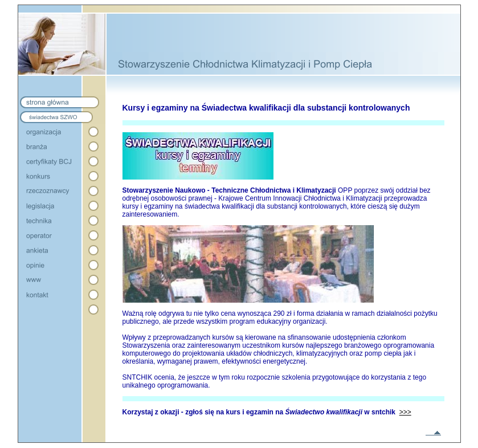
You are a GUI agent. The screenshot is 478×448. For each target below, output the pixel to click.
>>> (405, 412)
